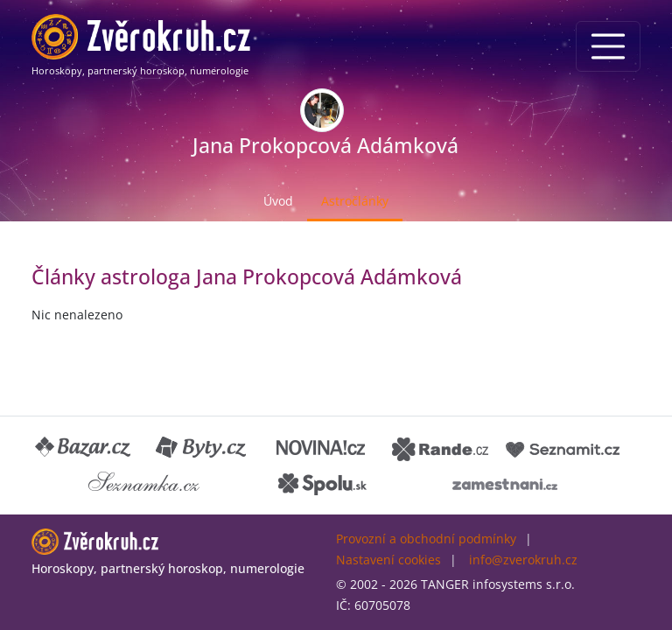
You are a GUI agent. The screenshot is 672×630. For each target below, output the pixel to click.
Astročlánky (355, 201)
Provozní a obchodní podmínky (426, 539)
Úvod (278, 201)
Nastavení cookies (388, 560)
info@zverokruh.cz (523, 560)
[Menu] (608, 46)
